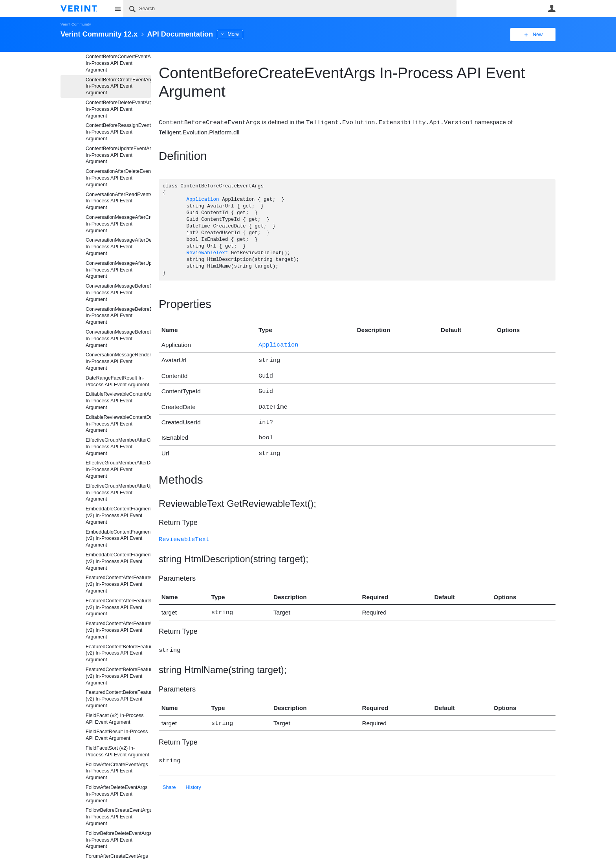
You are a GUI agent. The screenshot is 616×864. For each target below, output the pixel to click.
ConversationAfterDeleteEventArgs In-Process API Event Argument (118, 178)
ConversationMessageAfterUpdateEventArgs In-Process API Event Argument (118, 270)
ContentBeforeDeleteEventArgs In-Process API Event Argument (118, 109)
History (193, 778)
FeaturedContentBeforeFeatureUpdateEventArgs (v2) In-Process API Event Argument (118, 699)
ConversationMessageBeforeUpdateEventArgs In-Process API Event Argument (118, 339)
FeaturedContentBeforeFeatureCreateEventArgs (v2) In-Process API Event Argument (118, 653)
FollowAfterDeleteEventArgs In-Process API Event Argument (117, 794)
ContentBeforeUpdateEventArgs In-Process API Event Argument (118, 155)
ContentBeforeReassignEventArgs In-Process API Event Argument (118, 132)
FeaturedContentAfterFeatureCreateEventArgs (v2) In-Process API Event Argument (118, 584)
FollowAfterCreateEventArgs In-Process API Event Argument (117, 771)
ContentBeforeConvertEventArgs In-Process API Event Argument (118, 63)
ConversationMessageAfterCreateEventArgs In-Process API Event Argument (118, 224)
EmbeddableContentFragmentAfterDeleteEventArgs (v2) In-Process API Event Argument (118, 539)
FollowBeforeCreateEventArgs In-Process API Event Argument (118, 817)
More (233, 34)
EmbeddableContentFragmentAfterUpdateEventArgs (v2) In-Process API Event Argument (118, 561)
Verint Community (76, 24)
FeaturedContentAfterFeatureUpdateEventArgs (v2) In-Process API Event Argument (118, 630)
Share (169, 778)
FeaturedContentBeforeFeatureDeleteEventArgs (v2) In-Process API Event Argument (118, 676)
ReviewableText (207, 253)
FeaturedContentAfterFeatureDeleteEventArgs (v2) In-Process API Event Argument (118, 607)
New (538, 35)
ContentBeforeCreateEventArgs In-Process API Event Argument (118, 86)
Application (203, 199)
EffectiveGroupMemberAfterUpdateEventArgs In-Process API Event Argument (118, 493)
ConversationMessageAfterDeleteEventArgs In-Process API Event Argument (118, 247)
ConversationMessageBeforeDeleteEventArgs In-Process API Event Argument (118, 316)
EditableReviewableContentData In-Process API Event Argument (118, 424)
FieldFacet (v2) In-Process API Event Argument (115, 719)
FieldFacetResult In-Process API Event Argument (117, 735)
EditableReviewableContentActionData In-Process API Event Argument (118, 401)
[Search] (290, 9)
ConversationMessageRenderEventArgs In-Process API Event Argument (118, 361)
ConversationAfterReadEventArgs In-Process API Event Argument (118, 201)
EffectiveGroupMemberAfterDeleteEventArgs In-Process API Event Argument (118, 470)
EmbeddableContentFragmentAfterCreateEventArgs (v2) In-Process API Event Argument (118, 515)
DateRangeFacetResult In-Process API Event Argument (117, 381)
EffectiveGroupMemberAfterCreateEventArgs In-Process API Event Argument (118, 447)
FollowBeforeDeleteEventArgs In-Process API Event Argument (118, 840)
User (552, 8)
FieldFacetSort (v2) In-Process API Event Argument (117, 751)
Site (117, 9)
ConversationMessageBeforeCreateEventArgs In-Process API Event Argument (118, 293)
